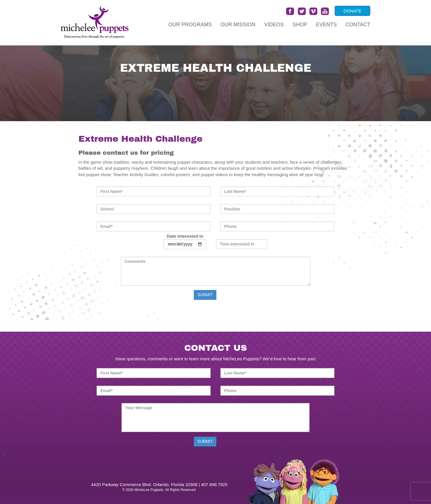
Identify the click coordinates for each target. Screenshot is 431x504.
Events (326, 25)
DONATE (352, 11)
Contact (358, 25)
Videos (274, 25)
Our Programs (190, 25)
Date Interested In (185, 241)
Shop (300, 25)
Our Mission (238, 25)
